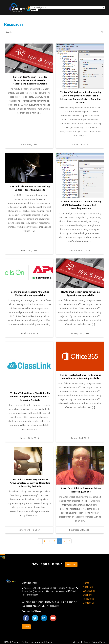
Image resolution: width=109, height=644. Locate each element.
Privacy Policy (98, 634)
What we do (89, 583)
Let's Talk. (71, 556)
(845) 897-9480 (37, 583)
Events (26, 619)
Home (86, 575)
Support (87, 587)
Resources (88, 591)
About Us (88, 579)
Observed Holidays (51, 598)
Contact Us (89, 595)
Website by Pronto (82, 634)
